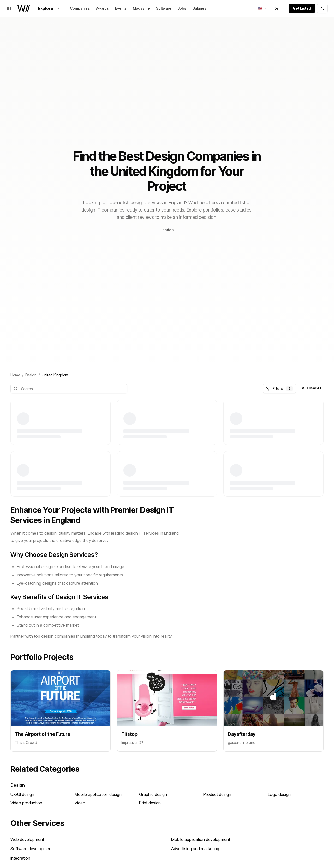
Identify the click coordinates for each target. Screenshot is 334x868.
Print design (150, 803)
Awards (102, 8)
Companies (80, 8)
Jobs (182, 8)
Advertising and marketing (195, 849)
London (167, 230)
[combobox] (263, 8)
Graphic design (153, 794)
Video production (26, 803)
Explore (49, 8)
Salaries (199, 8)
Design (31, 375)
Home (15, 375)
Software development (32, 849)
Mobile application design (98, 794)
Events (121, 8)
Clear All (311, 388)
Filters (279, 389)
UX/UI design (22, 794)
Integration (20, 858)
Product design (217, 794)
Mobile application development (201, 839)
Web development (27, 839)
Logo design (279, 794)
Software (164, 8)
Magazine (141, 8)
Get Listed (302, 8)
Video (80, 803)
